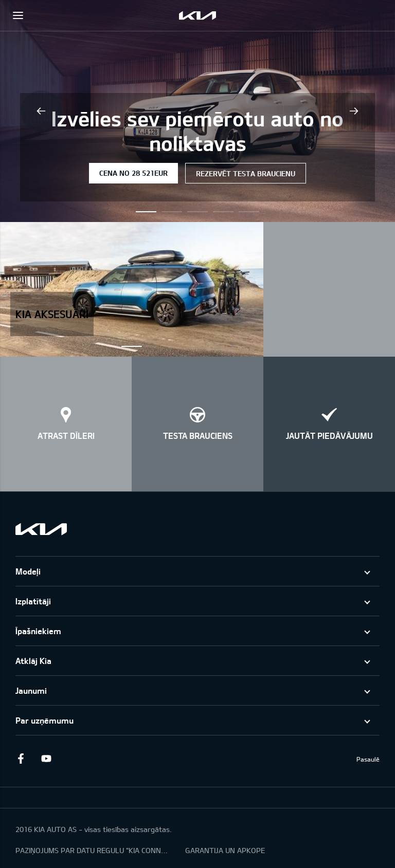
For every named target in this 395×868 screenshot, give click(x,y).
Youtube (46, 759)
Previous (41, 111)
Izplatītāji (33, 601)
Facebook (21, 759)
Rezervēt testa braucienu (246, 173)
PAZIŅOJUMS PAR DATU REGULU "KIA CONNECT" (93, 850)
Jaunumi (31, 690)
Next (354, 111)
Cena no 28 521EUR (133, 173)
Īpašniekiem (38, 631)
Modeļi (28, 571)
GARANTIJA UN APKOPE (225, 850)
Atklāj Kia (33, 661)
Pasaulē (368, 759)
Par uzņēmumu (44, 720)
